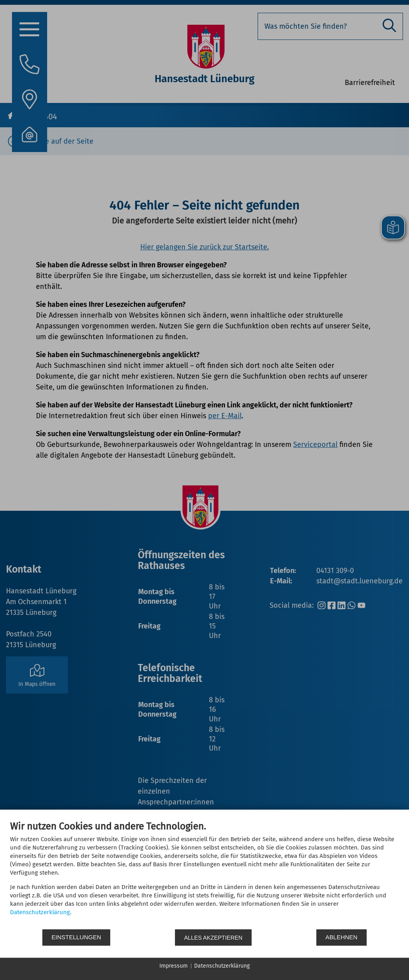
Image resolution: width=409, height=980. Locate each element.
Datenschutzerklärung (40, 913)
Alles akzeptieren (214, 938)
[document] (204, 875)
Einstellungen (76, 938)
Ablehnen (342, 938)
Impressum (174, 966)
